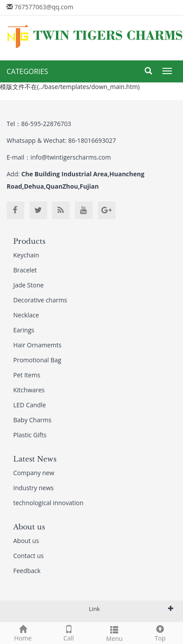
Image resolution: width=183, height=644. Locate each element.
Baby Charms (32, 420)
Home (23, 632)
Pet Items (27, 375)
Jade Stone (28, 285)
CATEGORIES (27, 71)
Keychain (26, 255)
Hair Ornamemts (37, 345)
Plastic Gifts (30, 435)
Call (69, 632)
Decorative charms (40, 300)
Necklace (26, 315)
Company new (34, 473)
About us (29, 527)
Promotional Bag (37, 360)
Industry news (34, 488)
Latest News (35, 459)
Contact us (28, 556)
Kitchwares (29, 390)
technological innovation (48, 503)
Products (29, 241)
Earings (24, 330)
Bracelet (25, 270)
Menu (115, 633)
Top (160, 632)
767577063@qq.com (44, 7)
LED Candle (30, 405)
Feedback (27, 571)
